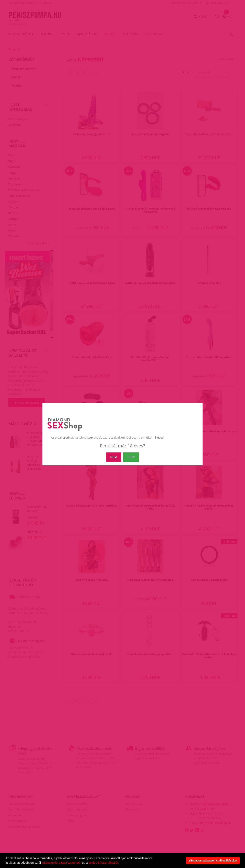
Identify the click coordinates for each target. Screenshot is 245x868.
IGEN (131, 457)
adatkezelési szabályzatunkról (62, 863)
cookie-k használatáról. (104, 863)
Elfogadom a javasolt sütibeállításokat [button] (213, 861)
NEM (114, 457)
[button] (120, 863)
